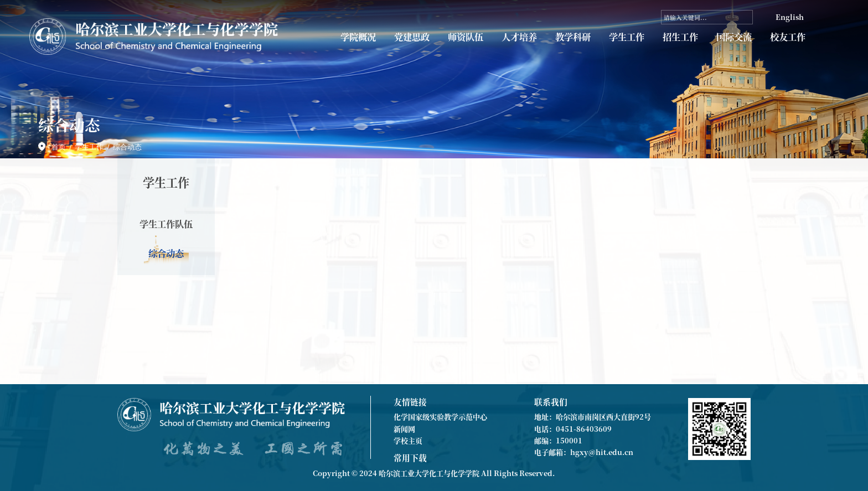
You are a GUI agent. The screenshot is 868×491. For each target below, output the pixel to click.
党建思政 (412, 37)
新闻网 (404, 429)
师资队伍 (466, 37)
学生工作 (627, 37)
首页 (59, 147)
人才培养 (519, 37)
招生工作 (680, 37)
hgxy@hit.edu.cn (602, 452)
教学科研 (573, 37)
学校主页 (408, 440)
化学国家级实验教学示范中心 (440, 417)
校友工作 (788, 37)
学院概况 (358, 37)
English (790, 17)
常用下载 (410, 458)
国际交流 (734, 37)
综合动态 (127, 147)
